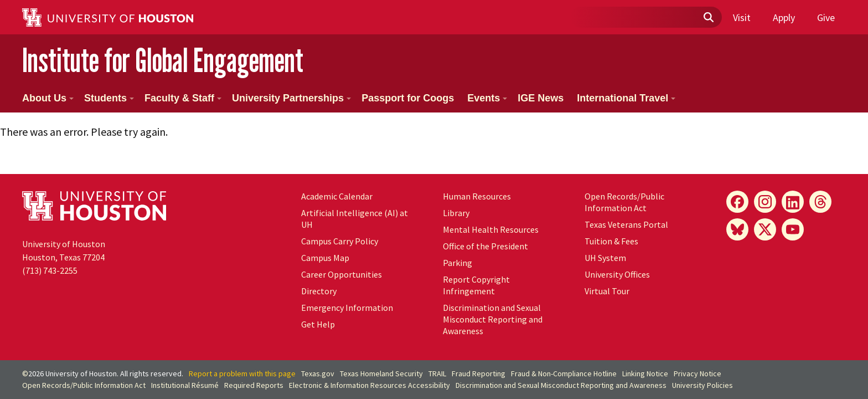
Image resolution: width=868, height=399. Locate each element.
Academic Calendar (337, 196)
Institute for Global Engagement (163, 60)
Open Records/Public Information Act (624, 202)
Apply (784, 17)
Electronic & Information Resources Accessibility (370, 385)
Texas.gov (318, 374)
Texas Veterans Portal (626, 224)
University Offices (617, 274)
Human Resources (477, 196)
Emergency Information (347, 308)
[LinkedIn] (793, 202)
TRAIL (437, 374)
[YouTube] (793, 229)
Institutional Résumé (185, 385)
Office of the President (485, 246)
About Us (48, 98)
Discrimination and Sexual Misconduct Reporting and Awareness (493, 319)
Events (487, 98)
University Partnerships (291, 98)
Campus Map (325, 258)
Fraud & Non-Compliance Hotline (564, 374)
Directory (319, 291)
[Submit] (708, 18)
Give (826, 17)
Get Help (318, 324)
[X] (765, 229)
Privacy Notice (697, 374)
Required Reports (254, 385)
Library (456, 213)
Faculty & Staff (183, 98)
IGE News (541, 98)
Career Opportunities (342, 274)
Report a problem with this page (242, 374)
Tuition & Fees (611, 241)
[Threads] (820, 202)
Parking (458, 263)
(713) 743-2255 (50, 270)
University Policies (702, 385)
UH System (605, 258)
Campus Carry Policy (340, 241)
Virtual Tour (607, 291)
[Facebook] (737, 202)
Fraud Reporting (479, 374)
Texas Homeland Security (381, 374)
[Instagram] (765, 202)
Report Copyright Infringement (476, 285)
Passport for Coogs (408, 98)
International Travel (626, 98)
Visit (742, 17)
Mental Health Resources (491, 229)
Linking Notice (645, 374)
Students (109, 98)
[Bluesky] (737, 229)
